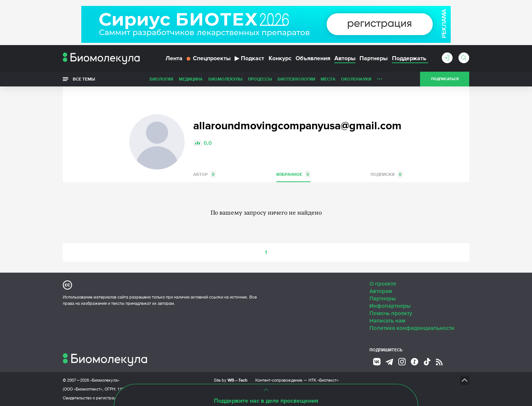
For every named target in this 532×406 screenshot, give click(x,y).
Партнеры (374, 58)
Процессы (260, 79)
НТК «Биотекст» (323, 380)
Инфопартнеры (390, 306)
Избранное (293, 174)
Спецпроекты (209, 58)
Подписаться (445, 79)
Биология (161, 79)
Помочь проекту (391, 313)
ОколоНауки (356, 79)
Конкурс (280, 58)
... (380, 77)
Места (328, 79)
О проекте (383, 284)
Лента (174, 58)
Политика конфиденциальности (412, 328)
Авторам (381, 291)
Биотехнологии (296, 79)
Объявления (313, 58)
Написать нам (387, 321)
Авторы (345, 58)
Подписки (387, 174)
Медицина (191, 79)
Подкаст (249, 58)
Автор (204, 174)
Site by (231, 380)
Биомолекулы (225, 79)
